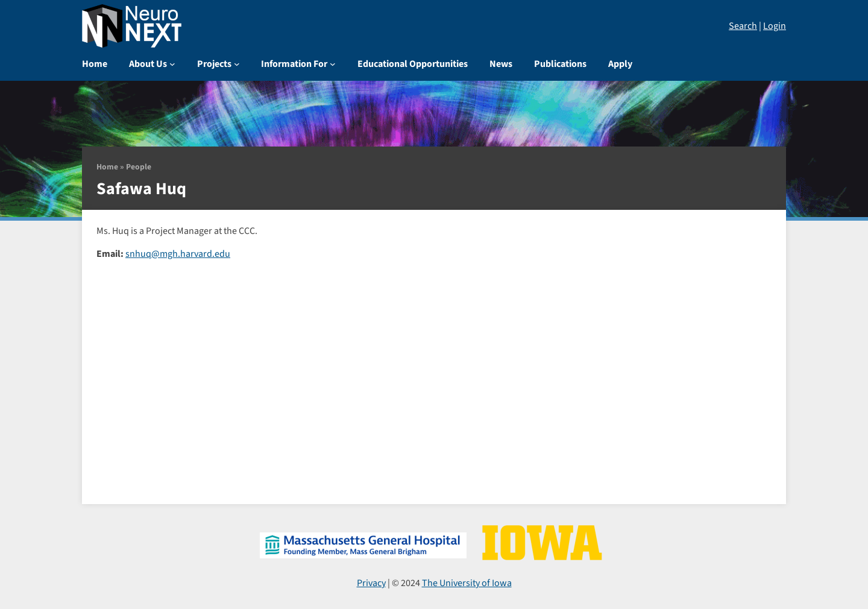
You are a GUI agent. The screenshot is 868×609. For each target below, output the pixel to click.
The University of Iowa (467, 583)
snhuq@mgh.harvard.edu (178, 254)
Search (743, 26)
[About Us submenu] (172, 64)
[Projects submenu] (237, 64)
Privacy (371, 583)
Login (775, 26)
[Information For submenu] (333, 64)
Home (107, 167)
